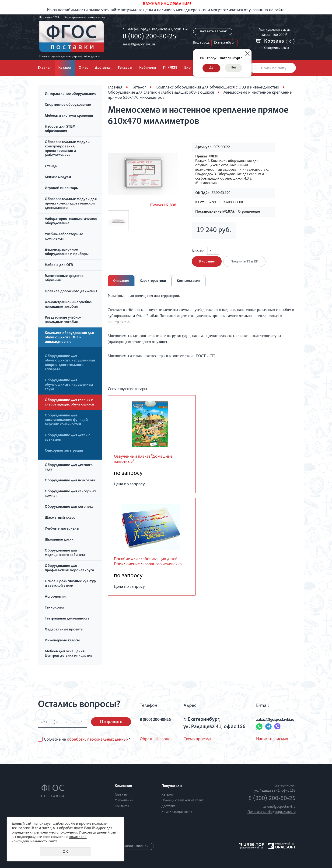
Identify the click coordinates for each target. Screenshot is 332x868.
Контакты (122, 806)
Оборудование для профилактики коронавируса (69, 568)
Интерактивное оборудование (70, 94)
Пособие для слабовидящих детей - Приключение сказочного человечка (151, 570)
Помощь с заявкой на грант (182, 801)
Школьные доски (59, 540)
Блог (188, 68)
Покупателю (172, 786)
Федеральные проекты (64, 630)
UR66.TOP (252, 845)
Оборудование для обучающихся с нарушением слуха (69, 385)
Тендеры (125, 68)
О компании (124, 801)
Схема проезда (195, 739)
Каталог (65, 68)
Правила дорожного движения (71, 292)
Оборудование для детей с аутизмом (67, 438)
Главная (45, 68)
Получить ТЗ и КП (246, 265)
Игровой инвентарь (61, 188)
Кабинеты (148, 68)
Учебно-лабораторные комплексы (64, 237)
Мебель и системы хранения (69, 116)
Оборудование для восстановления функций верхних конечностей (66, 420)
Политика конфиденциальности (272, 812)
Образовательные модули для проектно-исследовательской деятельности (71, 204)
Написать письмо (262, 739)
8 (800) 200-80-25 (148, 37)
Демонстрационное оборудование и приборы (67, 252)
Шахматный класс (60, 518)
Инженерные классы (62, 641)
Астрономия (55, 597)
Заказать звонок (213, 32)
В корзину (207, 265)
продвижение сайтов (251, 848)
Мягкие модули (58, 177)
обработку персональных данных (98, 740)
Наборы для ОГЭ (59, 265)
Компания (123, 786)
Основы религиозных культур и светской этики (70, 584)
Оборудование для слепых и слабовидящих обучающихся (69, 403)
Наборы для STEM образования (60, 129)
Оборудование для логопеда (69, 507)
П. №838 (170, 68)
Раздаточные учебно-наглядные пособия (63, 320)
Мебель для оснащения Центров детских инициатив (69, 654)
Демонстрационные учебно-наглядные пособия (69, 305)
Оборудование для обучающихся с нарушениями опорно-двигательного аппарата (70, 363)
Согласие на (87, 740)
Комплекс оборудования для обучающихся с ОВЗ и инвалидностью (69, 338)
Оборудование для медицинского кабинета (65, 553)
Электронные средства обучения (64, 278)
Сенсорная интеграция (64, 451)
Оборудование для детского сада (69, 468)
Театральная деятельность (67, 619)
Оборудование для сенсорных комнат (70, 494)
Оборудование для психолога (70, 481)
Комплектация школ (177, 812)
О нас (83, 68)
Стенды (51, 167)
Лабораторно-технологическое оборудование (71, 221)
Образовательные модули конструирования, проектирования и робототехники (67, 149)
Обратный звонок (156, 739)
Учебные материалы (62, 529)
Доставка (103, 68)
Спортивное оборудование (68, 105)
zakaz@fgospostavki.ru (138, 45)
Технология (54, 608)
